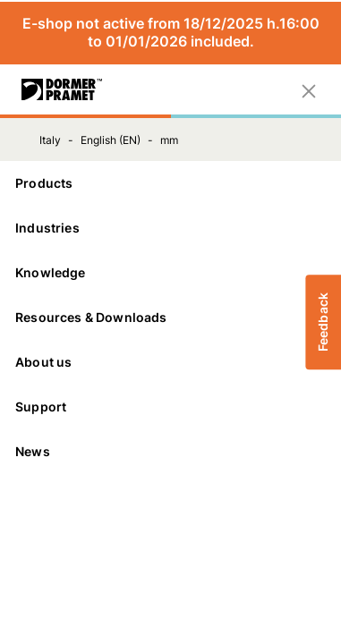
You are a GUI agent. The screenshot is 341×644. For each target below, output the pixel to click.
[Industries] (170, 228)
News (33, 451)
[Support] (170, 407)
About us (170, 362)
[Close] (309, 89)
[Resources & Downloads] (170, 318)
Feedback (323, 322)
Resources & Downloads (170, 317)
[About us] (170, 362)
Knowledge (170, 272)
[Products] (170, 183)
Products (170, 183)
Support (170, 407)
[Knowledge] (170, 273)
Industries (170, 228)
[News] (170, 452)
